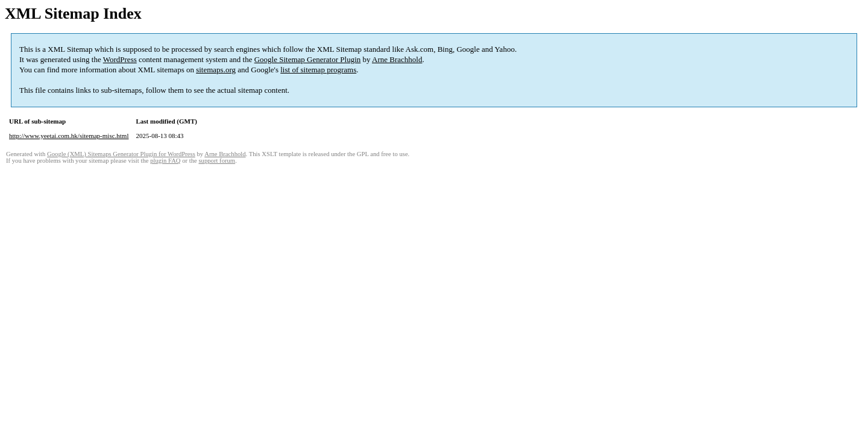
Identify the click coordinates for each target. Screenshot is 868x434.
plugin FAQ (165, 161)
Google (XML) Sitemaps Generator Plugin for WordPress (121, 154)
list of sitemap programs (318, 70)
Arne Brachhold (397, 59)
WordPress (120, 59)
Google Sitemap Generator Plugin (308, 59)
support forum (217, 161)
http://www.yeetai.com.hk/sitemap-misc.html (69, 136)
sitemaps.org (216, 70)
